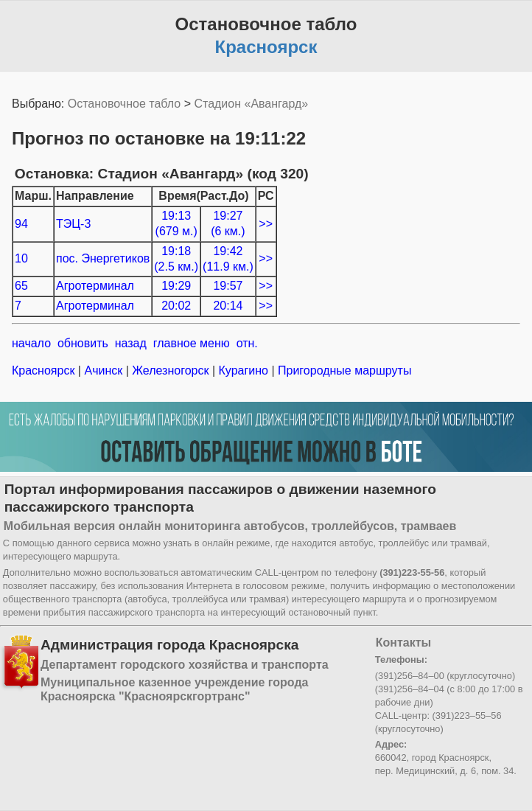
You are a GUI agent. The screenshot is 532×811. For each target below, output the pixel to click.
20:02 (176, 306)
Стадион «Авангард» (251, 104)
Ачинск (104, 370)
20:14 (228, 306)
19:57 (228, 286)
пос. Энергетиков (103, 258)
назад (131, 343)
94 (21, 224)
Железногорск (171, 370)
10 (21, 258)
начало (31, 343)
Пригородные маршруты (343, 370)
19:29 (176, 286)
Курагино (243, 370)
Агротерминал (95, 286)
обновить (83, 343)
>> (266, 224)
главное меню (192, 343)
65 (21, 286)
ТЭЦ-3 (73, 224)
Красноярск (45, 370)
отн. (247, 343)
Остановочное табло (124, 104)
